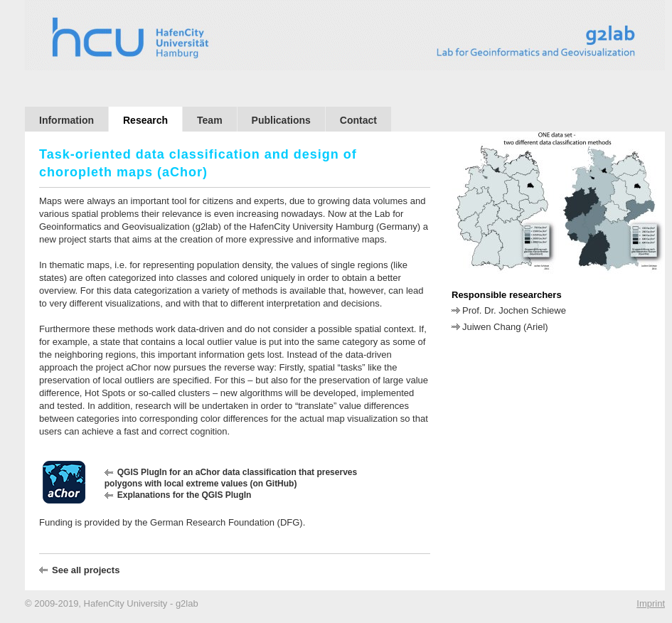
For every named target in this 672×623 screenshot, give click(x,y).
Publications (281, 120)
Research (145, 120)
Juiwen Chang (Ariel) (505, 327)
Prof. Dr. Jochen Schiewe (514, 310)
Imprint (651, 603)
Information (66, 120)
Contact (358, 120)
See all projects (86, 570)
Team (210, 120)
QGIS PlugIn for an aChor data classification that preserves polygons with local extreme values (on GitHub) (231, 478)
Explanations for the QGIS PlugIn (185, 495)
